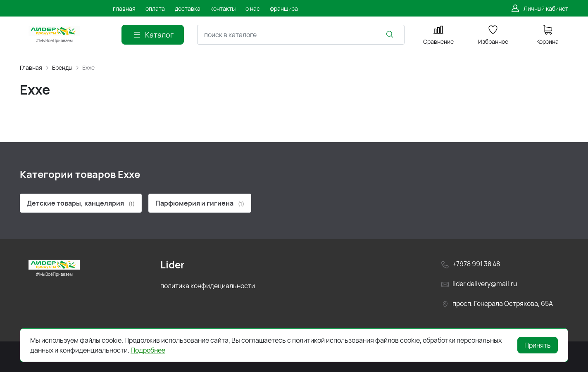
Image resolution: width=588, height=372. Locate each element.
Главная (31, 68)
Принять (538, 345)
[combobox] (301, 35)
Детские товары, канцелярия (81, 203)
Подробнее (148, 350)
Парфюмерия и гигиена (200, 203)
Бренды (62, 68)
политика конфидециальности (208, 286)
